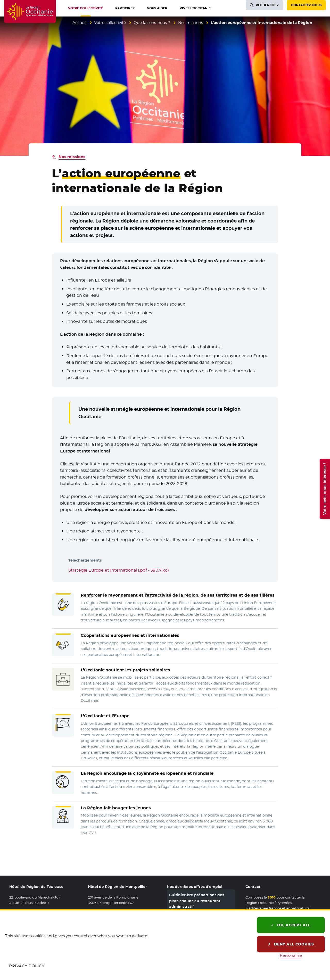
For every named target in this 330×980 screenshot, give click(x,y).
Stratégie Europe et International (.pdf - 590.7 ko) (119, 570)
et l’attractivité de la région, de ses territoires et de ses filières (178, 595)
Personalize (291, 955)
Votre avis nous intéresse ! (324, 489)
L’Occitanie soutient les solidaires (125, 670)
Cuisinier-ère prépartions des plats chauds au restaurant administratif (197, 901)
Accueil (79, 23)
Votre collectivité (110, 23)
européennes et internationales (130, 635)
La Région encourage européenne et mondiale (147, 773)
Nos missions (191, 23)
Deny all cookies (291, 944)
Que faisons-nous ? (152, 23)
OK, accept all (291, 925)
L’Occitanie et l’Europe (105, 716)
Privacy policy (27, 966)
